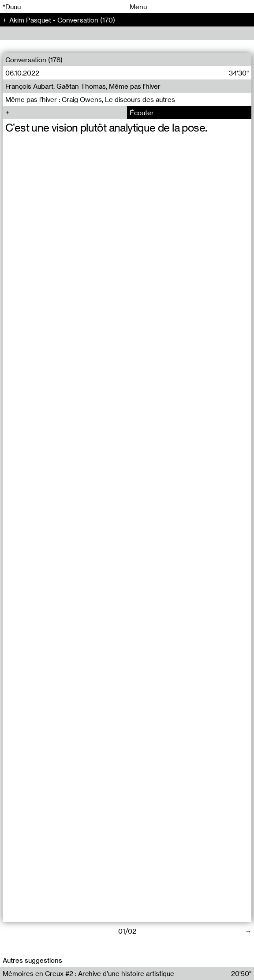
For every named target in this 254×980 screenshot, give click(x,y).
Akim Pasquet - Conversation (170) (62, 20)
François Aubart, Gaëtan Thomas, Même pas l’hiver (83, 86)
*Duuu (12, 7)
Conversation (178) (34, 60)
